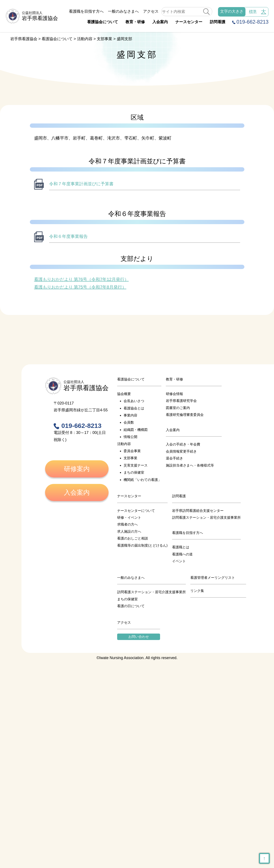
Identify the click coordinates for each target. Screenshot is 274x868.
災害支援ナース (136, 465)
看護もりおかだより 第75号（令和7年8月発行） (80, 287)
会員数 (129, 422)
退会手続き (174, 458)
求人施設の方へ (129, 531)
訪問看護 (218, 22)
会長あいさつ (134, 401)
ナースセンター (189, 22)
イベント (179, 561)
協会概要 (124, 394)
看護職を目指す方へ (86, 11)
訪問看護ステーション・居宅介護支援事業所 (206, 518)
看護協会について (103, 22)
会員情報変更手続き (181, 451)
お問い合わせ (139, 637)
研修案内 (77, 469)
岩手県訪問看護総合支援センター (198, 511)
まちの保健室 (134, 472)
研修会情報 (174, 394)
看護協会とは (134, 408)
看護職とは (181, 547)
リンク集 (197, 591)
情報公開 (130, 437)
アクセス (151, 11)
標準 (253, 12)
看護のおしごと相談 (133, 538)
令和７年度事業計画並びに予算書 (81, 184)
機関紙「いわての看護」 (142, 480)
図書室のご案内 (178, 408)
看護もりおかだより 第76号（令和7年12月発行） (81, 279)
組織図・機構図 (136, 430)
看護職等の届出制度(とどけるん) (142, 545)
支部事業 (130, 458)
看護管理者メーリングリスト (213, 578)
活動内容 (124, 444)
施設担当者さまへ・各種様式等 (190, 465)
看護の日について (131, 606)
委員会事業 (132, 451)
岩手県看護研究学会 (181, 401)
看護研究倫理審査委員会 (185, 415)
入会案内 (160, 22)
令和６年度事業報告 (68, 236)
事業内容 (130, 415)
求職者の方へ (127, 524)
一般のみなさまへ (123, 11)
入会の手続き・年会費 (183, 444)
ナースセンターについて (136, 511)
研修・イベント (129, 518)
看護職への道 (182, 554)
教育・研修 (135, 22)
